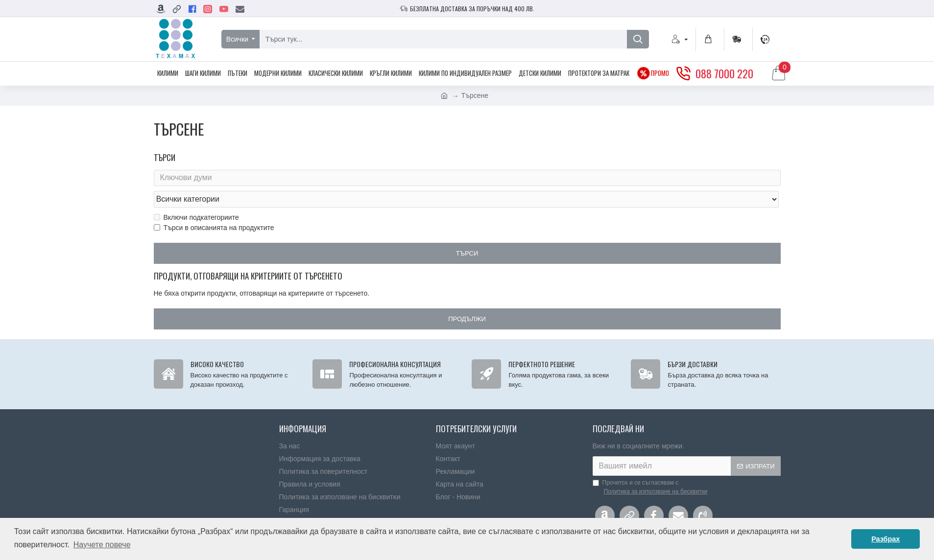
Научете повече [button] (102, 545)
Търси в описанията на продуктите (214, 209)
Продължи (467, 300)
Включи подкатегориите (196, 198)
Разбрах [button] (886, 539)
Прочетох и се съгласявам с (651, 471)
